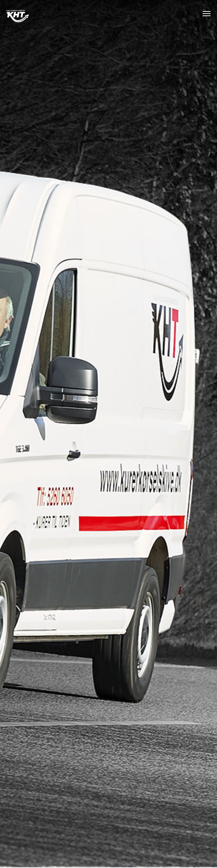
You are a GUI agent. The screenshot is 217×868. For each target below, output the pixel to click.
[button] (207, 13)
